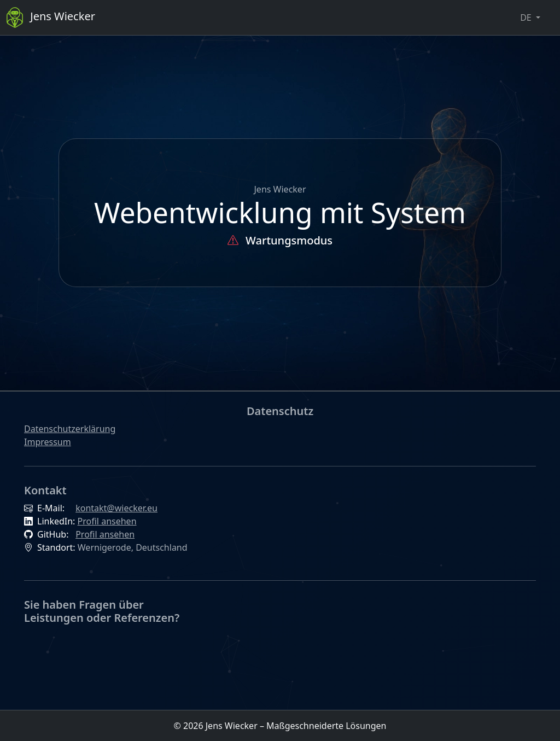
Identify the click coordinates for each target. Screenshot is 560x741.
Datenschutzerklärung (70, 429)
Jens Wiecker (51, 17)
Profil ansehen (107, 521)
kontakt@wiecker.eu (116, 508)
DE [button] (527, 17)
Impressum (48, 442)
